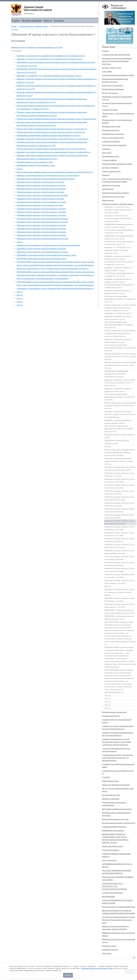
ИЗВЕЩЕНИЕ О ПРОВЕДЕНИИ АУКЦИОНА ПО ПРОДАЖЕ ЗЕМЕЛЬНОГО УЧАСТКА (49, 136)
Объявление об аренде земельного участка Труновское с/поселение (40, 192)
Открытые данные (109, 946)
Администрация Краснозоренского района (118, 75)
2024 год (20, 305)
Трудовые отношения (110, 168)
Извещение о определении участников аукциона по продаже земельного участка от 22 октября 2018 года (53, 152)
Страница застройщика (111, 141)
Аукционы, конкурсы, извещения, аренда (34, 26)
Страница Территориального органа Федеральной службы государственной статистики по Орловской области (117, 742)
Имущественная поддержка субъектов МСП (119, 823)
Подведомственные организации (114, 712)
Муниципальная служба (111, 127)
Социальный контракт (111, 850)
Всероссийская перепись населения (115, 819)
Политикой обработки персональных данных (97, 968)
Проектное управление (111, 799)
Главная (16, 20)
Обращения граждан (110, 950)
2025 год (20, 302)
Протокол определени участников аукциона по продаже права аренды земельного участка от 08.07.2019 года (55, 172)
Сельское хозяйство (109, 160)
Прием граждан (108, 200)
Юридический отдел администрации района (119, 907)
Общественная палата (110, 781)
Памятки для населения (111, 185)
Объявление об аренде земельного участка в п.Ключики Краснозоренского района (46, 179)
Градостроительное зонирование (114, 145)
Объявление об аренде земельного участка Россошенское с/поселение (41, 185)
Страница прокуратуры (111, 716)
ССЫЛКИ (106, 777)
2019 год (20, 169)
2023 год (20, 298)
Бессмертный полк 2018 (111, 795)
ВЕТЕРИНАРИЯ (108, 897)
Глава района (107, 71)
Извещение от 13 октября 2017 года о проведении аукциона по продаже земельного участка (49, 76)
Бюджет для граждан (110, 93)
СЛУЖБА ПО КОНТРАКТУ (113, 893)
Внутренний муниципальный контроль (117, 809)
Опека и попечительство (111, 171)
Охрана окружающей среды (112, 846)
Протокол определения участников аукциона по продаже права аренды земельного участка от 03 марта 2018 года (56, 119)
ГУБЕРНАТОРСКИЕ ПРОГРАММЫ (116, 55)
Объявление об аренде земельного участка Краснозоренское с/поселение (37, 47)
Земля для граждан (109, 860)
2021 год (20, 292)
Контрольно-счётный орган (112, 85)
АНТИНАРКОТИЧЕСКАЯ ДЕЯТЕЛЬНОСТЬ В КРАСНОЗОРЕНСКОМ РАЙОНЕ (115, 886)
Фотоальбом (107, 953)
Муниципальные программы (113, 134)
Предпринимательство (110, 156)
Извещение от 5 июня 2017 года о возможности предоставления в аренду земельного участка (49, 59)
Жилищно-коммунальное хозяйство (115, 193)
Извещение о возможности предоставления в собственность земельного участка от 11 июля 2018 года (53, 139)
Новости (48, 20)
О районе (105, 51)
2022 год (20, 295)
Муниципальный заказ (111, 130)
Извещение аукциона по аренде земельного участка (35, 162)
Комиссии (106, 175)
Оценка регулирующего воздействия (116, 785)
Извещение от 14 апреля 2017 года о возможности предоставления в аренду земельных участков (51, 56)
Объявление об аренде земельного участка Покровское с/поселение (40, 182)
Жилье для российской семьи (113, 138)
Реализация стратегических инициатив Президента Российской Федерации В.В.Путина (117, 61)
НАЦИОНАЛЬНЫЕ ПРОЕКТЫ (114, 827)
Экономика (106, 149)
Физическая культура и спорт (113, 197)
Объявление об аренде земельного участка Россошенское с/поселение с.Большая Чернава (48, 245)
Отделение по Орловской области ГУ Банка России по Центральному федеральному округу (118, 920)
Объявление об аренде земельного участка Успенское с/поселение (40, 205)
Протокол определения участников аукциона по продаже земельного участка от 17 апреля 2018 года (52, 129)
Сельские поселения (110, 110)
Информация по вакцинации (113, 830)
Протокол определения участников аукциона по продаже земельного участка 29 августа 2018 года (51, 149)
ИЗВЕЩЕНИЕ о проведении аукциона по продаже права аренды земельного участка (46, 255)
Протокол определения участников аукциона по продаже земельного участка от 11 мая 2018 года (51, 132)
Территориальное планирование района (117, 164)
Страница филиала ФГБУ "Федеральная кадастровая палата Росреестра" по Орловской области (117, 758)
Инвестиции (107, 153)
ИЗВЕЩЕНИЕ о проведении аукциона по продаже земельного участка (42, 259)
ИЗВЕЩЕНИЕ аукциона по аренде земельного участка (36, 165)
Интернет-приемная (32, 20)
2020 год (20, 242)
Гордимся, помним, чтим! (112, 68)
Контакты (59, 20)
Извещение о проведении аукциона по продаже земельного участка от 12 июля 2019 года (48, 175)
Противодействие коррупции (113, 89)
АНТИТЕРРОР (108, 189)
